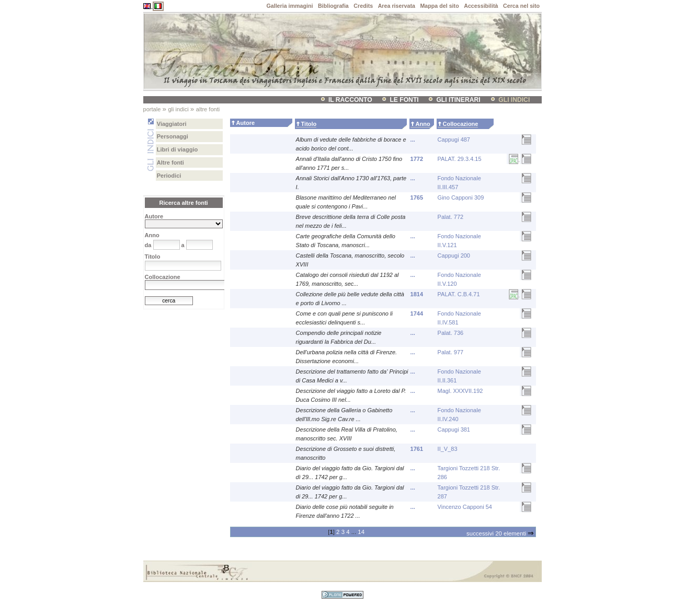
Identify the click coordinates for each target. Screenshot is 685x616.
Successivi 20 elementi (500, 533)
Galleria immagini (289, 6)
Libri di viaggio (177, 149)
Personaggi (173, 136)
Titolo (309, 124)
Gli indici (514, 100)
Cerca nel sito (521, 6)
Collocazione (461, 124)
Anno (423, 124)
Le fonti (404, 100)
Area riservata (397, 6)
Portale (152, 109)
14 (361, 532)
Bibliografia (333, 6)
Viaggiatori (172, 124)
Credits (363, 6)
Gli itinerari (458, 100)
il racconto (350, 100)
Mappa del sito (439, 6)
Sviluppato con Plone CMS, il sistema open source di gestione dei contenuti (342, 595)
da (148, 245)
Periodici (169, 176)
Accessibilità (481, 6)
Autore (246, 123)
